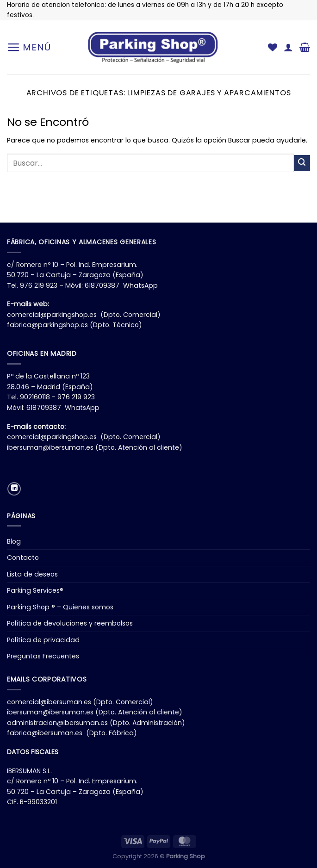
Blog (14, 541)
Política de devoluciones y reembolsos (70, 623)
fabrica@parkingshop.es (47, 325)
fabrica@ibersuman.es (45, 733)
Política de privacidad (43, 640)
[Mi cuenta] (288, 47)
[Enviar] (302, 163)
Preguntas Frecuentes (43, 656)
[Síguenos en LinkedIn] (14, 489)
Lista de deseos (32, 574)
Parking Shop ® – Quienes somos (60, 607)
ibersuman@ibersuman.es (50, 447)
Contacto (23, 558)
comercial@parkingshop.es (52, 315)
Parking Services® (35, 590)
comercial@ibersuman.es (49, 702)
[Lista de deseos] (273, 47)
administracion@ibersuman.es (57, 723)
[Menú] (29, 47)
